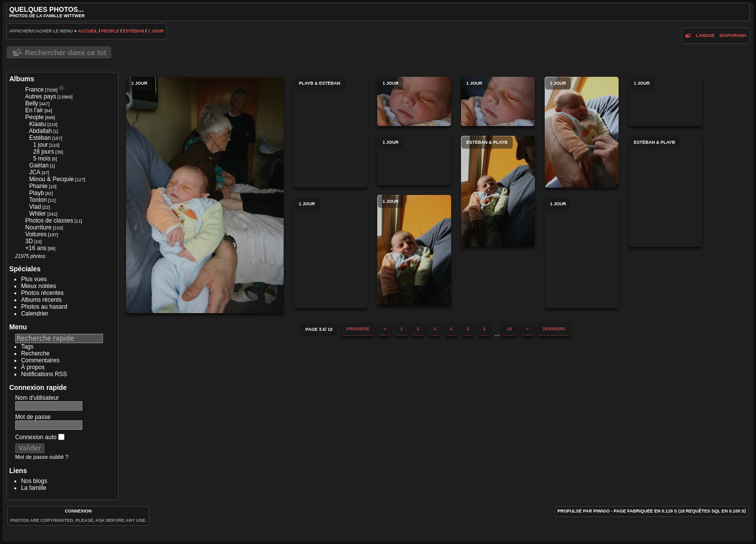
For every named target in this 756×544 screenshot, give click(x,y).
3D (29, 241)
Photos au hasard (44, 307)
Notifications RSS (44, 374)
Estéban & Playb (498, 191)
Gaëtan (39, 165)
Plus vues (34, 279)
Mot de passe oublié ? (42, 457)
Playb (36, 193)
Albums (22, 79)
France (34, 90)
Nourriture (38, 227)
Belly (32, 103)
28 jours (44, 152)
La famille (34, 488)
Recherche (35, 353)
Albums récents (42, 300)
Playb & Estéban (330, 132)
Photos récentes (43, 293)
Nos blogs (34, 481)
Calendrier (35, 314)
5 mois (42, 159)
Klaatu (37, 124)
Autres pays (41, 96)
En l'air (34, 110)
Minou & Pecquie (51, 179)
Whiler (37, 214)
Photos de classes (49, 221)
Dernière (554, 329)
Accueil (88, 31)
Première (358, 329)
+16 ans (36, 248)
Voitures (36, 234)
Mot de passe (33, 417)
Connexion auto (40, 437)
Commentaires (40, 360)
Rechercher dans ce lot (66, 52)
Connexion (79, 511)
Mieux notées (39, 286)
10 (509, 329)
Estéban (134, 31)
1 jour (156, 31)
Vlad (35, 207)
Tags (27, 347)
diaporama (733, 35)
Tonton (38, 200)
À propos (33, 367)
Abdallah (41, 131)
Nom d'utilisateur (37, 398)
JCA (35, 172)
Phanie (38, 186)
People (111, 31)
